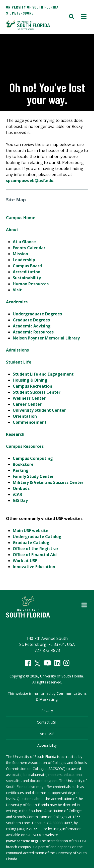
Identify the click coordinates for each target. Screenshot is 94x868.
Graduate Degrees (31, 320)
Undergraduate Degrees (37, 314)
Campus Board (27, 266)
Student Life (19, 362)
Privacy (47, 711)
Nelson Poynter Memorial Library (46, 338)
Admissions (17, 350)
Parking (21, 470)
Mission (20, 254)
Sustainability (27, 278)
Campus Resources (25, 446)
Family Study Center (33, 476)
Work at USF (25, 561)
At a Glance (24, 242)
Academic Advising (32, 326)
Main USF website (31, 531)
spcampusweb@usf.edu (30, 181)
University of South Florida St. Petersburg (32, 10)
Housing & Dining (30, 380)
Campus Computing (33, 458)
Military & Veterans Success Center (48, 482)
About (12, 230)
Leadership (24, 260)
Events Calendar (29, 248)
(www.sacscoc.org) (22, 841)
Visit (17, 290)
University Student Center (39, 410)
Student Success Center (37, 392)
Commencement (30, 422)
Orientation (25, 416)
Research (15, 434)
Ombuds (21, 488)
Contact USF (47, 722)
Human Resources (31, 284)
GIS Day (20, 500)
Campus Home (21, 218)
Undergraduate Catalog (37, 537)
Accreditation (27, 272)
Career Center (27, 404)
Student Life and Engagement (43, 374)
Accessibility (47, 745)
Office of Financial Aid (35, 555)
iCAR (17, 494)
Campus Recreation (32, 386)
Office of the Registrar (36, 549)
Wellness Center (29, 398)
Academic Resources (33, 332)
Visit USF (47, 734)
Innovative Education (34, 567)
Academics (17, 302)
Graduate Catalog (31, 543)
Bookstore (23, 464)
